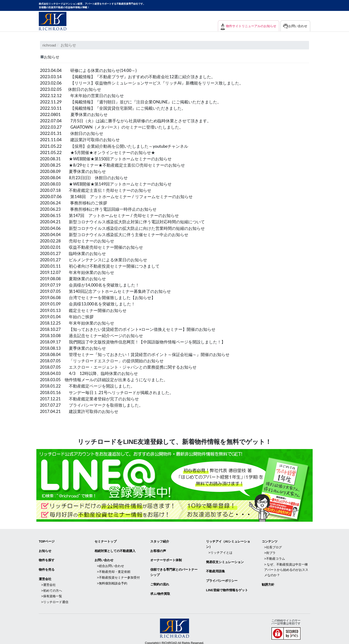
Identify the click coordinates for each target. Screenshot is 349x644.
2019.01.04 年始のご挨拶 (68, 316)
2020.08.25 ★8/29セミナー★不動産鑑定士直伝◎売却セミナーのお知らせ (117, 165)
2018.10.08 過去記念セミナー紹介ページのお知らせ (94, 335)
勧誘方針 (268, 581)
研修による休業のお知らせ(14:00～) (105, 70)
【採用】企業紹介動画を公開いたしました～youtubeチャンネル (133, 146)
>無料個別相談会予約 (112, 579)
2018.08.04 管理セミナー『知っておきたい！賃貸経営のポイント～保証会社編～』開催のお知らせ (140, 353)
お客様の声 (158, 549)
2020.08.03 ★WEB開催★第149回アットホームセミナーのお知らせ (110, 183)
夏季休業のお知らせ (90, 114)
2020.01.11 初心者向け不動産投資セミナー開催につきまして (103, 265)
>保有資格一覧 (52, 592)
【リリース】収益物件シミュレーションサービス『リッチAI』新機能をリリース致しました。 (162, 83)
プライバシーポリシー (222, 578)
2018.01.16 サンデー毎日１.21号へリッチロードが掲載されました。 (111, 391)
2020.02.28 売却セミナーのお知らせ (79, 240)
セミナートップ (106, 540)
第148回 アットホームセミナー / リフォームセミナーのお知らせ (135, 196)
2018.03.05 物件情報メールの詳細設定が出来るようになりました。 (107, 379)
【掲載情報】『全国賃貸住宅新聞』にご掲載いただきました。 (131, 108)
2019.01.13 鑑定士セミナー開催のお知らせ (86, 309)
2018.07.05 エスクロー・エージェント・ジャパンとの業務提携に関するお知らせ (123, 366)
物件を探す (47, 558)
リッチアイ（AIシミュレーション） (228, 543)
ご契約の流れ (160, 581)
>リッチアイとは (220, 551)
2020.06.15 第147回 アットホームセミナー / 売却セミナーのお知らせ (113, 215)
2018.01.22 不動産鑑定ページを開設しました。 (90, 385)
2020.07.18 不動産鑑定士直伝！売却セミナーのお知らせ (99, 190)
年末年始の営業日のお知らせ (99, 95)
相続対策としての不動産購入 (115, 549)
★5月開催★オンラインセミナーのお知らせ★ (115, 152)
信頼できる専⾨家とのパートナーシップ (174, 570)
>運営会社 (48, 581)
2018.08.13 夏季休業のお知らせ (75, 347)
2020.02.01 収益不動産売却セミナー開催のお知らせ (94, 246)
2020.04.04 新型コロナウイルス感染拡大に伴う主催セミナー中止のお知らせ (118, 234)
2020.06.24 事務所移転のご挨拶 (75, 202)
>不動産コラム (275, 556)
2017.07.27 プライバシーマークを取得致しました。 (94, 404)
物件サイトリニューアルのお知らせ (247, 26)
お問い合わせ (297, 26)
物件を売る (47, 567)
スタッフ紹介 (160, 540)
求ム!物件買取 (160, 590)
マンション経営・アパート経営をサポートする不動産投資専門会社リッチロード (53, 21)
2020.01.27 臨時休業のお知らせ (75, 253)
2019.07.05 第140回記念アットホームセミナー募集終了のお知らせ (109, 291)
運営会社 (45, 576)
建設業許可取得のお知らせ (96, 139)
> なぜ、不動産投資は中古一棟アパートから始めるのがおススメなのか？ (286, 567)
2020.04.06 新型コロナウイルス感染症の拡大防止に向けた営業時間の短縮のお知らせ (127, 228)
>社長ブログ (273, 545)
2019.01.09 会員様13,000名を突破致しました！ (90, 303)
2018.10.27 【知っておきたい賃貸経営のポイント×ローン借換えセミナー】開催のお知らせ (133, 328)
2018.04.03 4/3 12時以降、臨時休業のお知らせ (92, 372)
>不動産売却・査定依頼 (114, 569)
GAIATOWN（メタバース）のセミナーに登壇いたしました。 (130, 127)
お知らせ (45, 549)
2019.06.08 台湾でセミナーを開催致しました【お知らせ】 (101, 297)
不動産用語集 (215, 569)
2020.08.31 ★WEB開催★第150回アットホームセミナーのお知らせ (110, 158)
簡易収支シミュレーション (225, 560)
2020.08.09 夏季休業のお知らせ (75, 171)
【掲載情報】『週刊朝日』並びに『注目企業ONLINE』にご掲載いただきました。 (150, 102)
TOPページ (47, 540)
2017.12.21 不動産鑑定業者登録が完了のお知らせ (92, 398)
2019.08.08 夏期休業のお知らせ (75, 278)
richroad (49, 45)
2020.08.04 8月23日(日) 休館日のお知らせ (86, 177)
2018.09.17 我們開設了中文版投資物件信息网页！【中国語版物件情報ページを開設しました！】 (138, 341)
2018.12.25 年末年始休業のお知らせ (79, 322)
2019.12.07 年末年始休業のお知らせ (79, 272)
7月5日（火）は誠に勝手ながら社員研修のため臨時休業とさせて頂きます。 (145, 120)
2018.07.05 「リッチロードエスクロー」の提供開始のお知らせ (105, 360)
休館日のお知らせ (86, 89)
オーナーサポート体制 (166, 558)
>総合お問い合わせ (111, 563)
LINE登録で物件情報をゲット (227, 587)
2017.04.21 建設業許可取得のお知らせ (81, 410)
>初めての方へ (52, 587)
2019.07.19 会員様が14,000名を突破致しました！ (92, 284)
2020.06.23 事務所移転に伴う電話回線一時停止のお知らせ (102, 209)
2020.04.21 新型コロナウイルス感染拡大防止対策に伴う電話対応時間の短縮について (127, 221)
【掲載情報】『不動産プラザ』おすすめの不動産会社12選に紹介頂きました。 (147, 76)
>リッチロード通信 (55, 597)
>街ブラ (270, 551)
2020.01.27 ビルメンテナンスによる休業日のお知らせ (97, 259)
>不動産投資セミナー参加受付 (118, 574)
